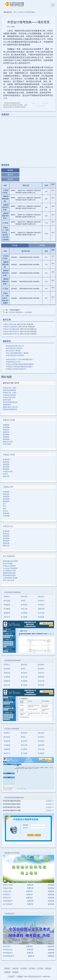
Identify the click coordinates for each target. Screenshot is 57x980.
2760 (46, 234)
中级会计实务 (8, 471)
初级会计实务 (8, 442)
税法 (5, 509)
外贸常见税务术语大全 (11, 334)
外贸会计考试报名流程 (11, 329)
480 (46, 288)
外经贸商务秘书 (8, 956)
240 (46, 257)
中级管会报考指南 (9, 395)
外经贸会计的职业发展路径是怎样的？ (20, 367)
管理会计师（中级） (10, 393)
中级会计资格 (9, 455)
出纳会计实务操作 (9, 566)
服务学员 (6, 546)
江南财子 (11, 976)
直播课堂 (6, 425)
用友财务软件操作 (9, 575)
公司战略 (6, 516)
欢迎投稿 (23, 968)
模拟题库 (6, 437)
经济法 (5, 474)
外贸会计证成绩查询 (10, 327)
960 (46, 298)
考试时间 (24, 605)
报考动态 (6, 430)
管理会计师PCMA (9, 397)
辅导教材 (6, 439)
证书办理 (41, 613)
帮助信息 (48, 968)
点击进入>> (50, 801)
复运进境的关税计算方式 (15, 346)
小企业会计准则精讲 (10, 568)
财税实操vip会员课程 (10, 561)
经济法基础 (7, 444)
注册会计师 (8, 487)
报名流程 (7, 601)
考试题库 (41, 617)
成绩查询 (6, 432)
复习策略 (24, 617)
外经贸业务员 (8, 950)
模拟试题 (6, 543)
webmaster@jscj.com (35, 977)
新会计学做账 (8, 563)
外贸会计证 (8, 526)
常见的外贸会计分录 (13, 362)
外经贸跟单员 (8, 953)
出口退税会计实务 (9, 571)
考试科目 (41, 605)
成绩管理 (41, 609)
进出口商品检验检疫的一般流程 (17, 353)
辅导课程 (6, 434)
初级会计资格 (9, 420)
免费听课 (30, 885)
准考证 (23, 601)
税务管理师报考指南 (10, 402)
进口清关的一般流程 (13, 351)
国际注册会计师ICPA (10, 407)
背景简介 (7, 596)
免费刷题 (51, 885)
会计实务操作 (9, 556)
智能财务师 (7, 405)
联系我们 (15, 972)
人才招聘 (40, 968)
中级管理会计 (8, 901)
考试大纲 (24, 609)
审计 (5, 506)
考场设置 (7, 605)
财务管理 (6, 476)
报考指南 (6, 427)
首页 (15, 12)
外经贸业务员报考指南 (12, 592)
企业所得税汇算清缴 (10, 578)
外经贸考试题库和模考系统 (14, 798)
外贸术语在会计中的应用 (15, 355)
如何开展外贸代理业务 (14, 348)
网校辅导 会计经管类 (12, 853)
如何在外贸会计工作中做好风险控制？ (20, 359)
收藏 (13, 27)
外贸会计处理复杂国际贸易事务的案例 (20, 364)
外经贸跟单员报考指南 (12, 660)
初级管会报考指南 (9, 390)
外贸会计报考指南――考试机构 (20, 312)
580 (46, 191)
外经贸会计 (7, 894)
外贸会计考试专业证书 (11, 331)
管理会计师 (7, 898)
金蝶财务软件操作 (9, 573)
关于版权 (32, 968)
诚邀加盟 (7, 972)
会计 (5, 504)
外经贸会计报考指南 (12, 729)
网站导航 (15, 968)
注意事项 (24, 613)
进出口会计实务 (9, 580)
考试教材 (7, 609)
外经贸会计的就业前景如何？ (16, 369)
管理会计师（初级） (10, 388)
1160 (46, 223)
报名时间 (24, 596)
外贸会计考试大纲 (10, 324)
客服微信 (20, 977)
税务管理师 (7, 400)
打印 (8, 27)
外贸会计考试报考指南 (26, 12)
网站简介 (7, 968)
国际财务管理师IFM (10, 409)
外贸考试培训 (9, 914)
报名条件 (41, 596)
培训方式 (7, 617)
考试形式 (41, 601)
